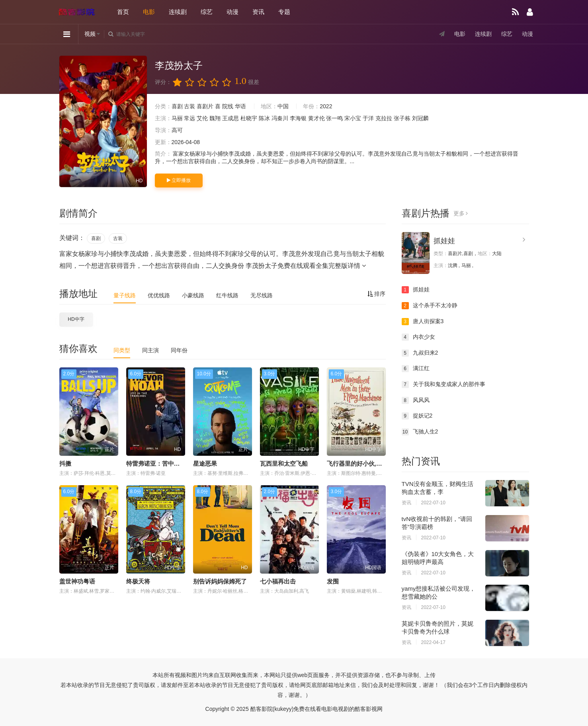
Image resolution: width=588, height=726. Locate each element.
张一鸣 (334, 118)
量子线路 (125, 295)
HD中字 (76, 319)
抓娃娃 (444, 241)
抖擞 (65, 464)
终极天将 (138, 581)
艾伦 (202, 118)
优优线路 (159, 295)
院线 (228, 106)
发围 (333, 581)
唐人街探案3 (423, 322)
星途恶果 (205, 464)
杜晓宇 (249, 118)
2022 (326, 106)
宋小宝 (353, 118)
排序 (377, 294)
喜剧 (177, 106)
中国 (283, 106)
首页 (123, 12)
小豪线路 (193, 295)
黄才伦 (316, 118)
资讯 (258, 12)
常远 (189, 118)
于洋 (368, 118)
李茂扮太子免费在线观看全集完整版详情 (306, 266)
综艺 (207, 12)
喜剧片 (205, 106)
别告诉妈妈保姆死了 (220, 581)
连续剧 (178, 12)
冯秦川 (280, 118)
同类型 (122, 350)
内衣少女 (418, 337)
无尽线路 (262, 295)
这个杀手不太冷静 (430, 306)
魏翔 (215, 118)
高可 (177, 130)
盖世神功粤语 (77, 581)
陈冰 (264, 118)
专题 (284, 12)
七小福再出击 (278, 581)
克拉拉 (384, 118)
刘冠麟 (420, 118)
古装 (189, 106)
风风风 (416, 400)
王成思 (231, 118)
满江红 (416, 369)
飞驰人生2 (420, 432)
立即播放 (179, 180)
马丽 (177, 118)
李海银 (298, 118)
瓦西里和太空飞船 (284, 464)
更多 (461, 213)
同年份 (179, 350)
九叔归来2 (420, 353)
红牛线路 (227, 295)
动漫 (232, 12)
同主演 (150, 350)
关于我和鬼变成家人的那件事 (443, 384)
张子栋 (402, 118)
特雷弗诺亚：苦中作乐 (156, 464)
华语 (240, 106)
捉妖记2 (417, 416)
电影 (149, 12)
